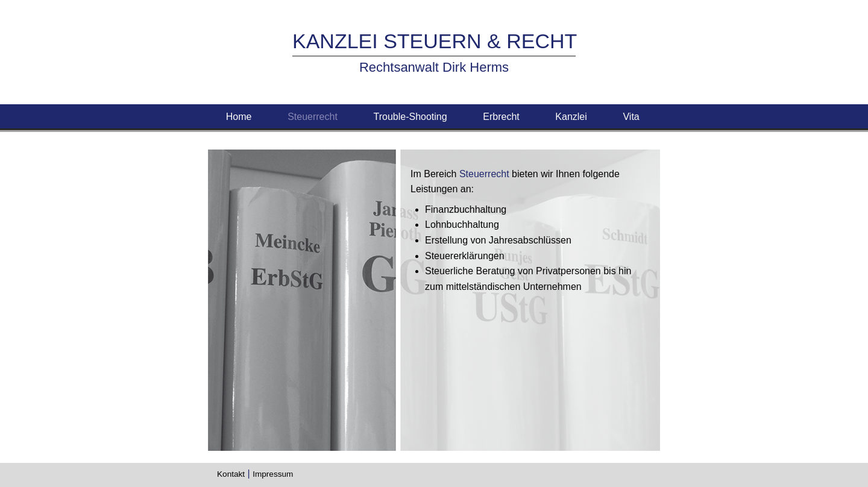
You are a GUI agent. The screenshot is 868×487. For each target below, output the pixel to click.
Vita (632, 117)
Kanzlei (571, 117)
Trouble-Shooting (410, 117)
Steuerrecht (313, 117)
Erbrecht (501, 117)
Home (239, 117)
